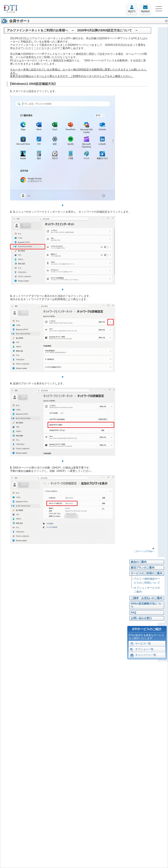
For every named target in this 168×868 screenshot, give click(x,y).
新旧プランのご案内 (143, 568)
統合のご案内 (139, 562)
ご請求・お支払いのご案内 (147, 598)
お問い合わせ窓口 (141, 618)
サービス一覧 (140, 644)
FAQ (134, 613)
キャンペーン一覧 (143, 656)
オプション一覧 (142, 650)
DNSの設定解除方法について (147, 605)
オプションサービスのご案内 (147, 590)
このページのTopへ (144, 551)
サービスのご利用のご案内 (147, 573)
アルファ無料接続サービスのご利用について (147, 581)
